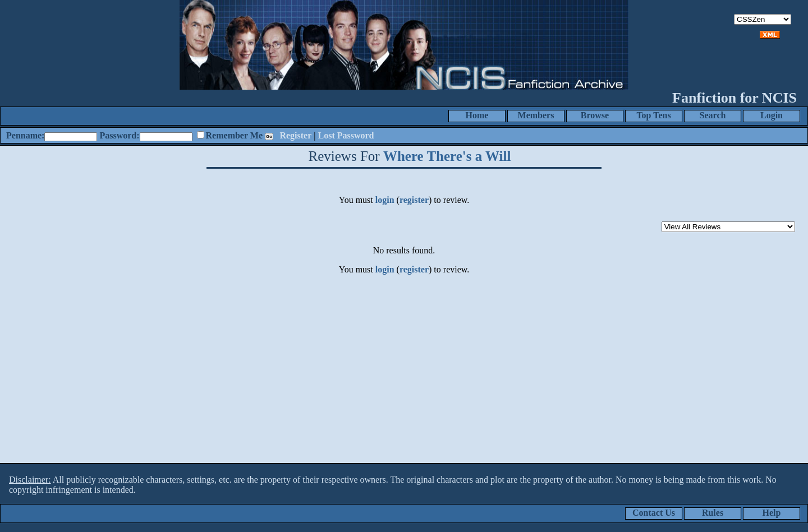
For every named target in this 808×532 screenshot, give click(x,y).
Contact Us (654, 513)
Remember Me (234, 135)
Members (536, 115)
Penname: (25, 135)
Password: (119, 135)
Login (772, 115)
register (414, 200)
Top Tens (653, 115)
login (385, 200)
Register (295, 135)
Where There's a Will (447, 156)
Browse (595, 115)
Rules (713, 513)
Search (713, 115)
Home (477, 115)
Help (772, 513)
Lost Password (346, 135)
